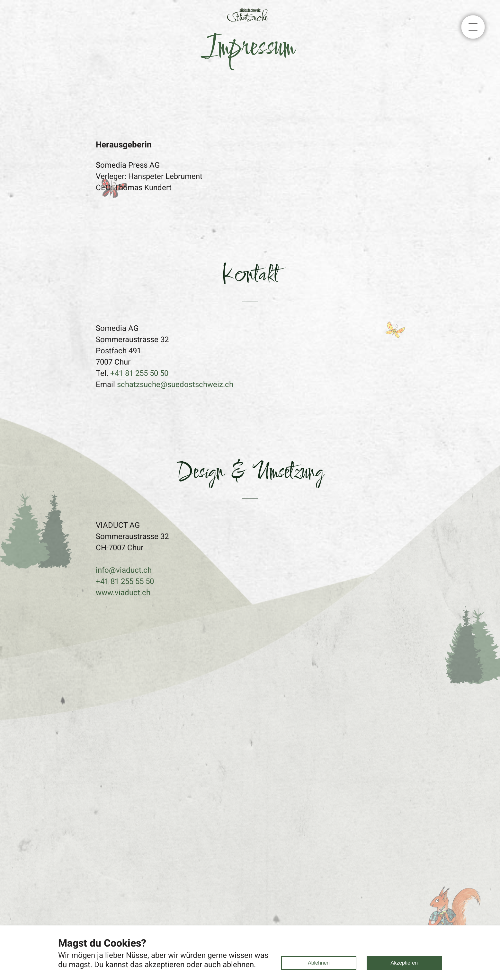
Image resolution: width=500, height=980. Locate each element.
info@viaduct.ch (124, 570)
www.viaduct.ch (123, 593)
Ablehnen (319, 963)
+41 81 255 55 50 (125, 582)
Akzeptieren (404, 963)
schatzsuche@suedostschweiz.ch (175, 385)
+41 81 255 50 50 (139, 373)
